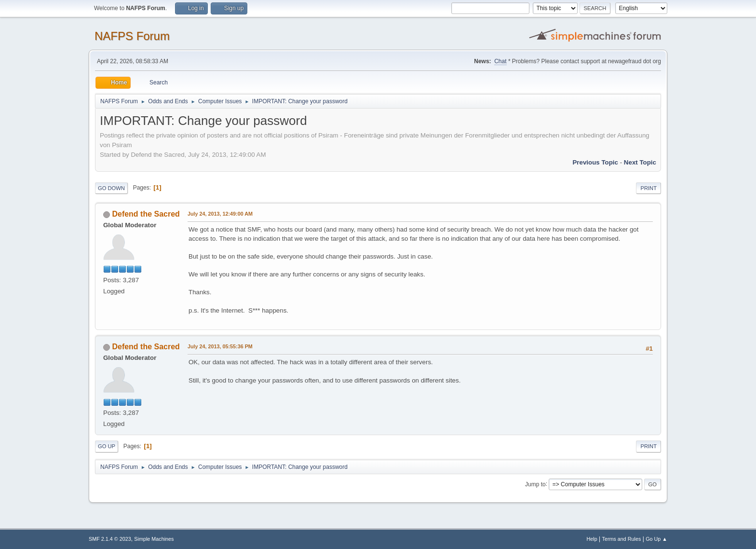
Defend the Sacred (146, 214)
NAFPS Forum (132, 36)
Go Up (107, 446)
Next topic (640, 162)
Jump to (535, 484)
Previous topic (595, 162)
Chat (500, 61)
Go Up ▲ (656, 539)
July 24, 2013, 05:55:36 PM (220, 346)
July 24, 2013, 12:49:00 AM (220, 214)
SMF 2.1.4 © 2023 (110, 539)
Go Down (111, 188)
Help (592, 539)
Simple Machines (154, 539)
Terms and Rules (622, 539)
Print (648, 188)
